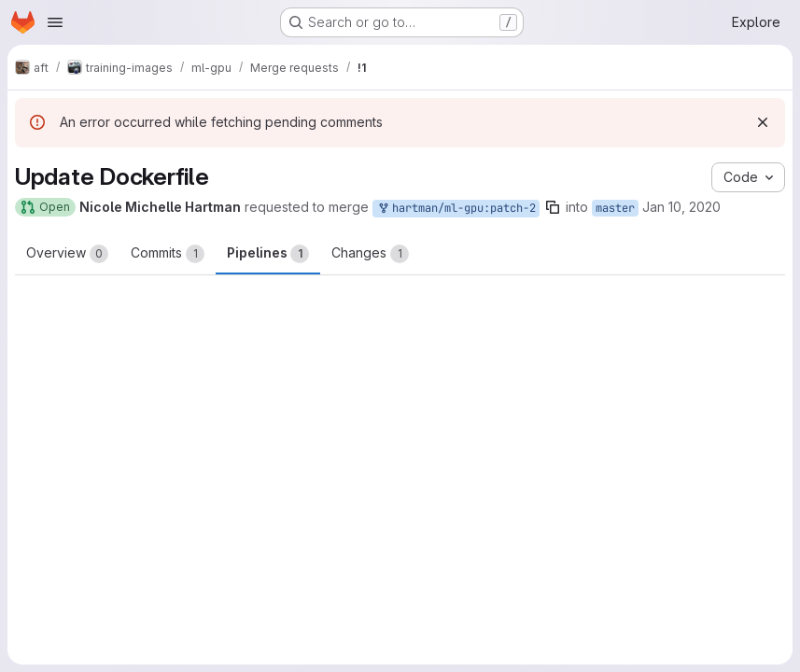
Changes (370, 254)
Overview (67, 254)
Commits (168, 254)
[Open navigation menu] (55, 22)
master (615, 208)
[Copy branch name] (553, 207)
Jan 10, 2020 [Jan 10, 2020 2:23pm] (681, 207)
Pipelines (268, 254)
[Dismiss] (763, 122)
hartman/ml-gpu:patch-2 (456, 209)
